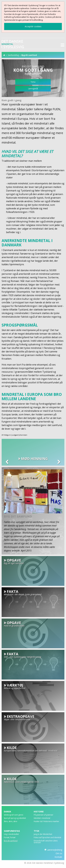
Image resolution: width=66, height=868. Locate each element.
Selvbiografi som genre (14, 815)
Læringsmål (33, 89)
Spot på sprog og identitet (15, 818)
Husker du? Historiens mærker (46, 822)
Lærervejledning (54, 850)
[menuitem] (18, 816)
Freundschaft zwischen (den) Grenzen (46, 842)
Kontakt (58, 857)
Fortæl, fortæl (10, 838)
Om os (59, 853)
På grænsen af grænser (44, 815)
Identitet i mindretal (42, 818)
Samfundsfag (13, 55)
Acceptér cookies (33, 26)
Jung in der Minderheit (43, 834)
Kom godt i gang (12, 100)
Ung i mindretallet (11, 834)
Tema (33, 82)
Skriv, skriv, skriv (11, 822)
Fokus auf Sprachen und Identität (47, 838)
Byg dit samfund (29, 55)
